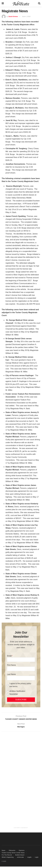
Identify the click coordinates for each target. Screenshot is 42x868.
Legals (29, 859)
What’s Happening (8, 859)
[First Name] (21, 669)
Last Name (11, 674)
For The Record (7, 856)
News (4, 852)
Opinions (22, 852)
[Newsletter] (8, 694)
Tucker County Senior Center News (13, 854)
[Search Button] (39, 3)
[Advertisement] (21, 757)
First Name (11, 665)
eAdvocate (20, 859)
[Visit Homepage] (21, 3)
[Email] (21, 660)
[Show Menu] (3, 3)
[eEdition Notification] (8, 691)
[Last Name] (21, 678)
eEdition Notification (17, 691)
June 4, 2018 (26, 16)
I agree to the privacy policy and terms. (20, 685)
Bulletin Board (20, 856)
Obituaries (12, 852)
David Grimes (13, 16)
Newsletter (14, 694)
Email (9, 656)
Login (37, 859)
